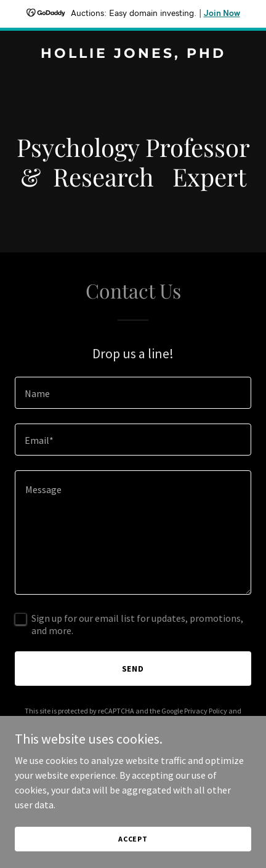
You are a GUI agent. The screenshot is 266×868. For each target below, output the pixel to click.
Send (133, 669)
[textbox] (133, 393)
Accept (133, 839)
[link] (133, 54)
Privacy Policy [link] (206, 711)
